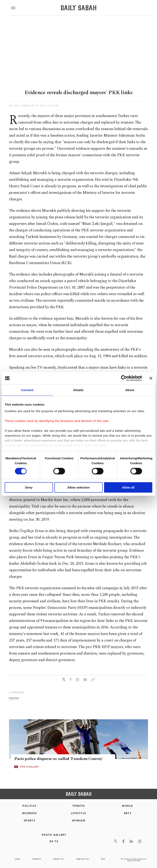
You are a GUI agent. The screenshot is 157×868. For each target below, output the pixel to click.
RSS (103, 859)
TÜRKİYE (78, 806)
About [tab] (130, 390)
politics (14, 698)
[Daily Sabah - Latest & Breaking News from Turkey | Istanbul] (79, 8)
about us (58, 859)
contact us (82, 859)
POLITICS (29, 806)
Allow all (128, 487)
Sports (30, 821)
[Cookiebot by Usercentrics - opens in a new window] (124, 378)
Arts (128, 813)
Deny (29, 487)
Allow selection (78, 487)
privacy (37, 859)
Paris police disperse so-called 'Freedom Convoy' (59, 759)
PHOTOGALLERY (30, 767)
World (127, 806)
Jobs (18, 859)
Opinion (78, 821)
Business (30, 813)
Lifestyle (79, 813)
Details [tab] (78, 390)
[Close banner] (151, 378)
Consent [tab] (27, 390)
